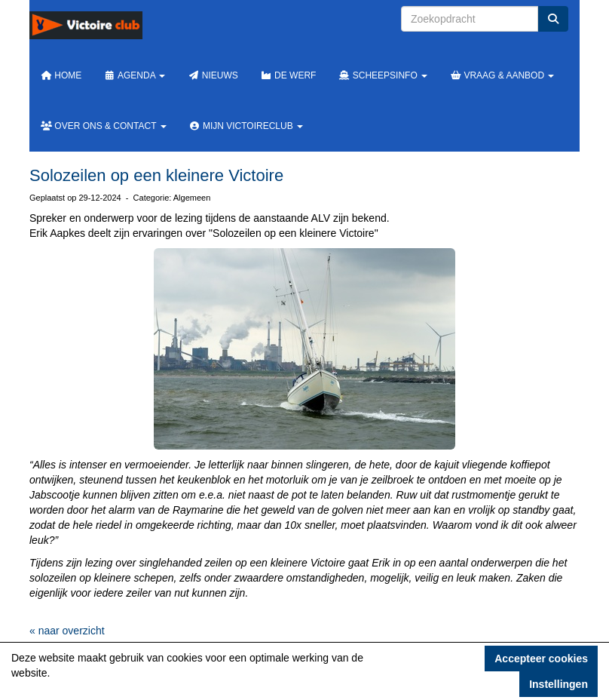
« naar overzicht (67, 631)
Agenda (135, 75)
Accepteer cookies (541, 659)
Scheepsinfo (383, 75)
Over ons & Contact (104, 126)
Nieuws (213, 75)
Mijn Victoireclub (246, 126)
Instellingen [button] (559, 684)
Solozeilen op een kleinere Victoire (156, 175)
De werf (289, 75)
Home (61, 75)
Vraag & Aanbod (502, 75)
